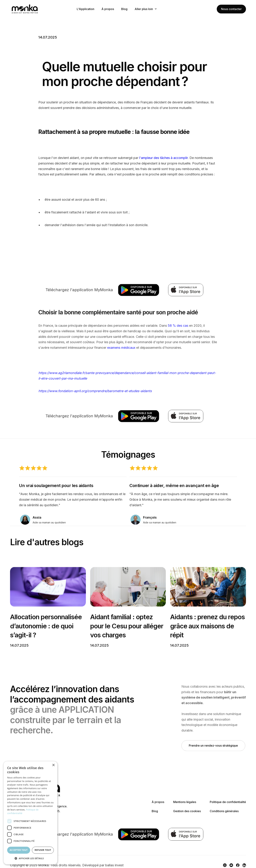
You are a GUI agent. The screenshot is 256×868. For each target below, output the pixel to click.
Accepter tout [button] (19, 850)
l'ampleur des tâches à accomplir (163, 158)
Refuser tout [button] (43, 850)
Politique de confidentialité (228, 805)
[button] (146, 9)
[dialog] (30, 813)
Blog (124, 9)
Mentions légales (185, 805)
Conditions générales (224, 814)
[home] (37, 9)
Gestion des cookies (187, 814)
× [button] (53, 765)
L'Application (86, 9)
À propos (108, 9)
